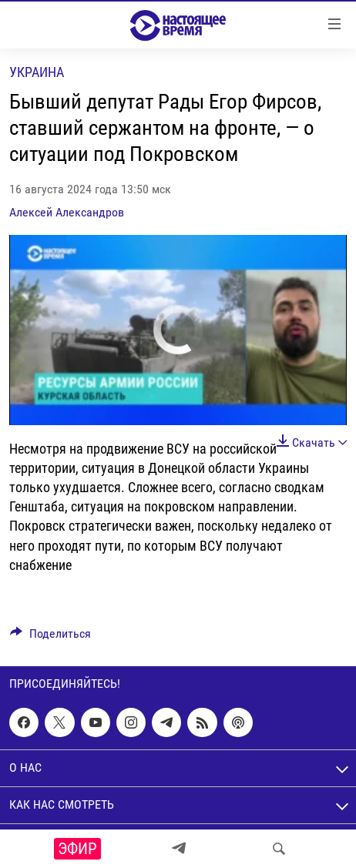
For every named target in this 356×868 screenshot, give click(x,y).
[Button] (50, 637)
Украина (37, 72)
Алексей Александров (67, 212)
